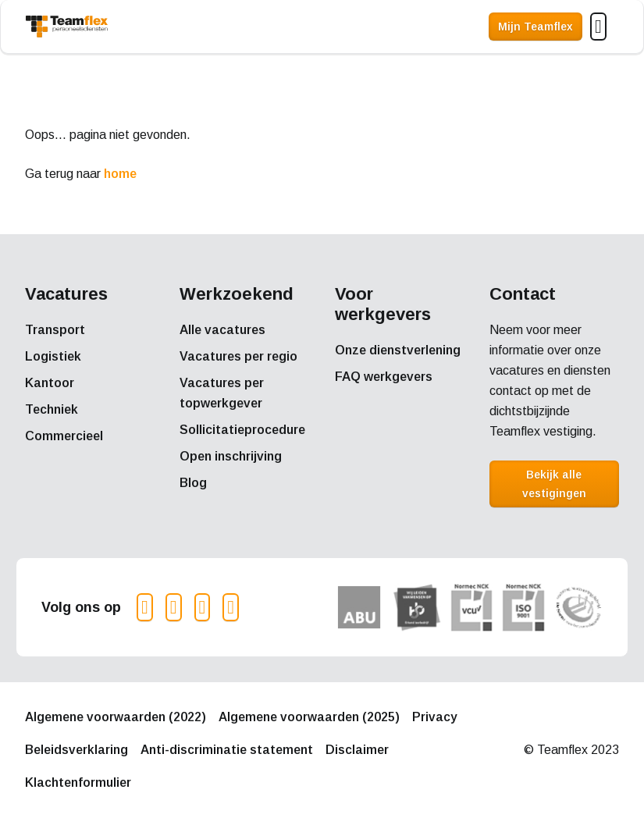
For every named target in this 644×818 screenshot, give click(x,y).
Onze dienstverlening (398, 350)
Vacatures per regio (238, 356)
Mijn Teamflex (535, 27)
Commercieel (64, 436)
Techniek (52, 409)
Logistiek (53, 356)
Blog (193, 483)
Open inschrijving (231, 456)
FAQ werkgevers (384, 377)
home (120, 174)
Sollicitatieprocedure (242, 430)
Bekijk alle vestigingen (554, 484)
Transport (55, 330)
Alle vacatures (222, 330)
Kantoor (50, 383)
